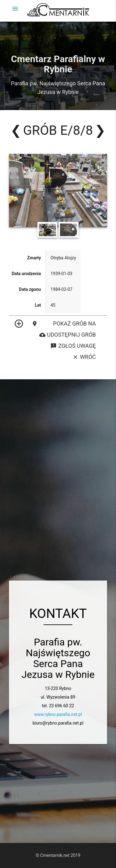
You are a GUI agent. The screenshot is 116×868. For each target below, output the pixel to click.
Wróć (84, 357)
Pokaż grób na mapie (64, 324)
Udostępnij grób (68, 335)
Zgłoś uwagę (73, 346)
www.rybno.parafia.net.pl (58, 714)
